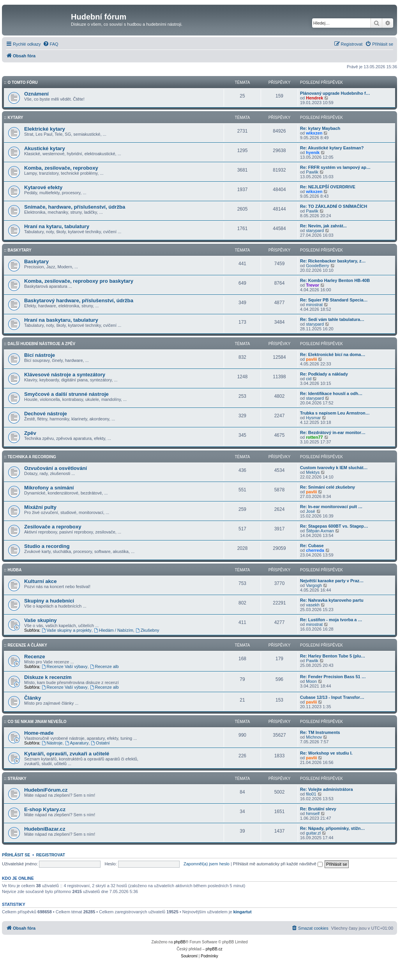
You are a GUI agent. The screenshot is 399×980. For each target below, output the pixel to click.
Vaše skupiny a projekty (67, 630)
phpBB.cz (214, 949)
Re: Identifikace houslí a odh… (331, 393)
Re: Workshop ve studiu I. (326, 753)
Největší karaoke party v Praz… (332, 581)
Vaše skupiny (41, 620)
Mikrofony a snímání (49, 488)
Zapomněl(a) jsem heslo (207, 864)
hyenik (313, 152)
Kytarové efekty (43, 187)
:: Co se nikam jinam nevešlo (35, 722)
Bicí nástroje (40, 355)
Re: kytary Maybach (320, 128)
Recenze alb (104, 666)
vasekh (313, 605)
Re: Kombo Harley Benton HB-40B (335, 280)
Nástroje (52, 743)
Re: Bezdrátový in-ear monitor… (333, 432)
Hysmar (313, 418)
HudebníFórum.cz (46, 790)
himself (313, 813)
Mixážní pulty (40, 507)
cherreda (315, 550)
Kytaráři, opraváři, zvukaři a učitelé (67, 754)
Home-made (39, 733)
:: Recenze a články (26, 645)
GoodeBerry (317, 266)
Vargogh (314, 585)
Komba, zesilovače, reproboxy (61, 168)
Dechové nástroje (46, 414)
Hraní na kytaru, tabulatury (57, 226)
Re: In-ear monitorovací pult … (331, 507)
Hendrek (314, 98)
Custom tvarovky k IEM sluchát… (334, 468)
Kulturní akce (41, 581)
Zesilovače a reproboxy (53, 527)
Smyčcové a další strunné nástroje (66, 394)
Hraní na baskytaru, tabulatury (61, 320)
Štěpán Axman (320, 531)
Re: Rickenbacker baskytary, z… (333, 261)
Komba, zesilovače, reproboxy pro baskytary (79, 281)
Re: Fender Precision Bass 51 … (333, 677)
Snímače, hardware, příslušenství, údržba (75, 207)
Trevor (312, 285)
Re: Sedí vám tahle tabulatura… (332, 319)
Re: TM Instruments (320, 732)
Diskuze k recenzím (48, 677)
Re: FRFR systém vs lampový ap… (335, 167)
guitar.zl (313, 833)
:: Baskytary (18, 250)
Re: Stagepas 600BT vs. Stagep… (334, 526)
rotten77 (314, 437)
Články (33, 698)
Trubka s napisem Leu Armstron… (335, 413)
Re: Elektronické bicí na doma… (333, 354)
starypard (315, 230)
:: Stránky (15, 779)
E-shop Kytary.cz (45, 809)
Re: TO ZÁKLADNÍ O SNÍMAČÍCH (334, 206)
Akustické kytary (45, 148)
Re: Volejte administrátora (327, 789)
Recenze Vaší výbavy (65, 666)
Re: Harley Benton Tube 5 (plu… (333, 656)
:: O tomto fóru (21, 82)
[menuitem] (51, 44)
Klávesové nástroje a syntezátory (65, 375)
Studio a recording (47, 546)
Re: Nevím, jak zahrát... (323, 226)
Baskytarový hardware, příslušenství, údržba (79, 300)
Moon (311, 681)
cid (309, 379)
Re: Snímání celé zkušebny (327, 487)
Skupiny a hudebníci (49, 601)
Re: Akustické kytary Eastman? (332, 148)
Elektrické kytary (45, 129)
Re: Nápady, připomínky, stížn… (332, 828)
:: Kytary (13, 118)
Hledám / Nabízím (114, 630)
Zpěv (30, 433)
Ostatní (100, 743)
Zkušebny (147, 630)
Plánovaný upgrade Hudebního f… (335, 93)
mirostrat (314, 305)
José (310, 511)
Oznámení (36, 94)
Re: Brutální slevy (318, 809)
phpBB (180, 942)
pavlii (311, 359)
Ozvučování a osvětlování (56, 468)
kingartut (243, 912)
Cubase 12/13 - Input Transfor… (332, 697)
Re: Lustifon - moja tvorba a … (331, 620)
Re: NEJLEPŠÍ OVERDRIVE (328, 187)
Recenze (35, 657)
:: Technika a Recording (30, 457)
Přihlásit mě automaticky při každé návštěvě (278, 864)
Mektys (313, 472)
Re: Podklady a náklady (324, 374)
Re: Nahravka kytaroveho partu (332, 600)
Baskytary (36, 261)
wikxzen (314, 133)
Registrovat (51, 855)
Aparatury (77, 743)
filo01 (311, 794)
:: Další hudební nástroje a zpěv (40, 344)
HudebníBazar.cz (45, 829)
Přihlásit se (16, 855)
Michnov (314, 737)
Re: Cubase (312, 546)
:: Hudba (13, 570)
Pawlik (312, 172)
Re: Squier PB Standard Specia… (334, 300)
